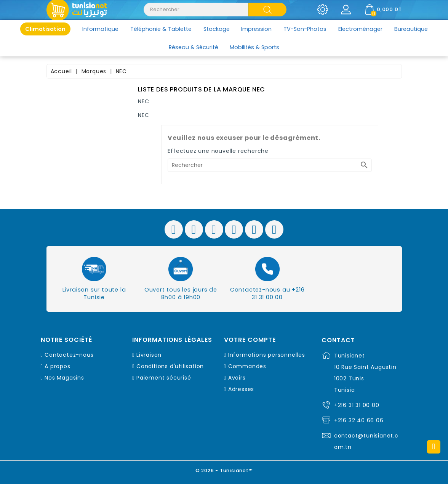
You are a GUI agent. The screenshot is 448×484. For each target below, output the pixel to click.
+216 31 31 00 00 (357, 405)
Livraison (149, 355)
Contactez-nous (69, 355)
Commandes (247, 366)
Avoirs (237, 378)
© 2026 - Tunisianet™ (224, 470)
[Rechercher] (270, 165)
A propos (57, 366)
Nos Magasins (64, 378)
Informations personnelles (267, 355)
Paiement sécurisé (164, 378)
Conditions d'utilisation (170, 366)
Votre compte (250, 340)
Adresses (241, 389)
